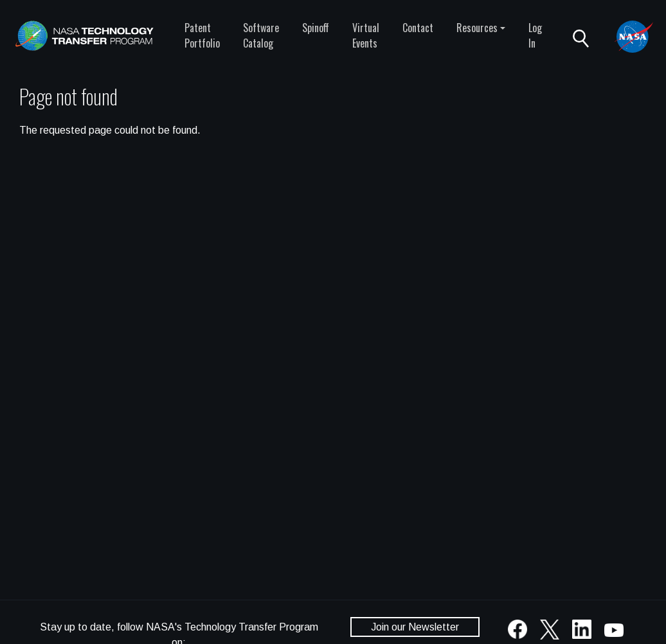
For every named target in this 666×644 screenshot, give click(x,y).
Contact (418, 28)
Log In (535, 35)
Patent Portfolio (202, 35)
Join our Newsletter (415, 627)
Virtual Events (366, 35)
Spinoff (316, 28)
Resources (477, 28)
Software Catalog (261, 35)
